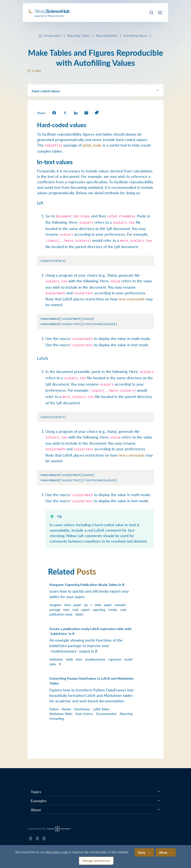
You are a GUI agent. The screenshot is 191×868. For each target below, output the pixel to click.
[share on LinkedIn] (76, 113)
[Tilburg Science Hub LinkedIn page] (44, 839)
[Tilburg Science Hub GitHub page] (31, 839)
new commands (132, 299)
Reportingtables (107, 35)
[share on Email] (86, 113)
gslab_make (92, 145)
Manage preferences (96, 861)
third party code (57, 852)
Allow (163, 852)
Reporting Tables (79, 35)
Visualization (52, 35)
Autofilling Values (135, 35)
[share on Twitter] (65, 113)
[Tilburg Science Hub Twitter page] (37, 839)
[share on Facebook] (54, 113)
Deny (142, 852)
